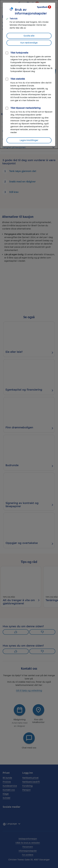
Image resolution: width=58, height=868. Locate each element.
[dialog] (29, 74)
